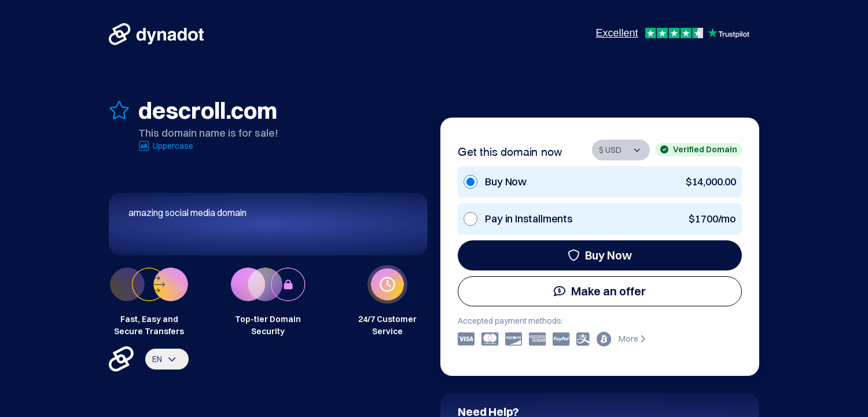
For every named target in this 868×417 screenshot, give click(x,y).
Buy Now (600, 255)
